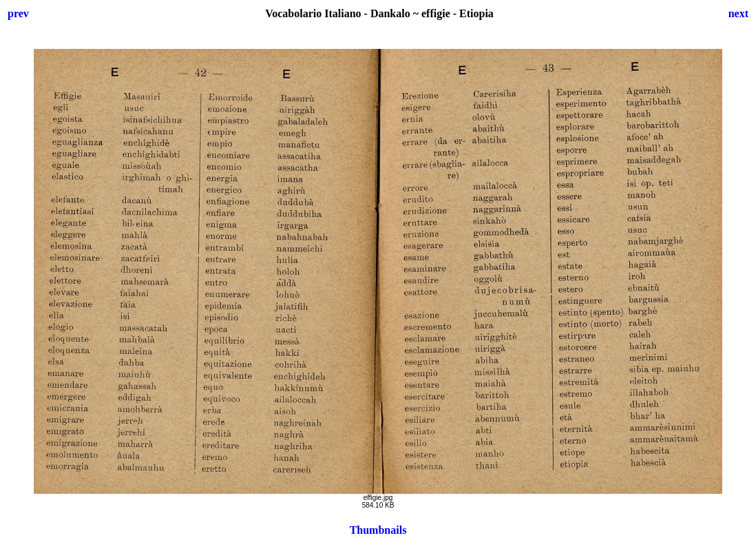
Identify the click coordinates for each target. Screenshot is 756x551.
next (738, 13)
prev (18, 13)
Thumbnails (378, 530)
